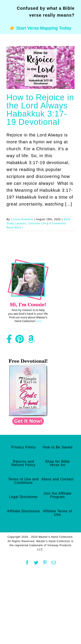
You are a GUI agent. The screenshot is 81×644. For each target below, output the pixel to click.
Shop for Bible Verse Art (58, 463)
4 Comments (58, 223)
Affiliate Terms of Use (57, 513)
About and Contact (57, 479)
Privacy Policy (24, 447)
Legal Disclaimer (24, 497)
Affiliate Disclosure (23, 511)
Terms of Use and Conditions (23, 481)
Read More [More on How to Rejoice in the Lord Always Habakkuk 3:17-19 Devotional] (14, 228)
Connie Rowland (22, 219)
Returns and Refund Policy (24, 463)
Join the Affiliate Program (57, 495)
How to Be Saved (58, 447)
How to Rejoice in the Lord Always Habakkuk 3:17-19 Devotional (40, 110)
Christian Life (37, 223)
